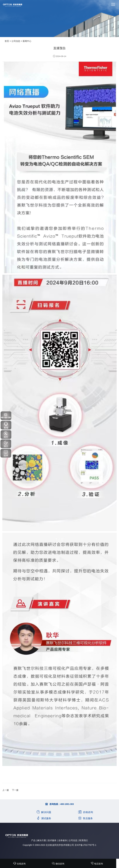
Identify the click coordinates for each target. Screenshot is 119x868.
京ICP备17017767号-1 (85, 845)
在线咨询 (19, 864)
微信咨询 (58, 864)
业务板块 (63, 840)
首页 (7, 41)
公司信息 (16, 41)
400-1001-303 (67, 804)
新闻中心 (27, 41)
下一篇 (15, 790)
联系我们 (84, 840)
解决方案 (42, 840)
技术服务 (52, 840)
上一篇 (6, 790)
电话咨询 (97, 864)
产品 (33, 840)
